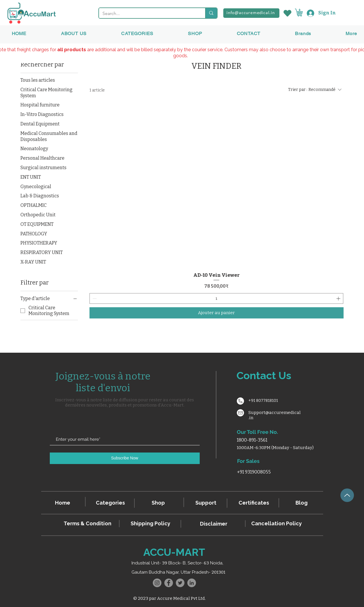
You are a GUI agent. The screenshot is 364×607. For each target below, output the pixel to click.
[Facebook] (169, 583)
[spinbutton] (217, 298)
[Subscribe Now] (125, 458)
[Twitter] (180, 583)
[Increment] (339, 298)
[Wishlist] (287, 13)
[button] (303, 34)
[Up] (347, 495)
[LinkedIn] (192, 583)
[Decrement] (94, 298)
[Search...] (148, 14)
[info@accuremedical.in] (251, 13)
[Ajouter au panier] (217, 313)
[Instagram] (157, 583)
